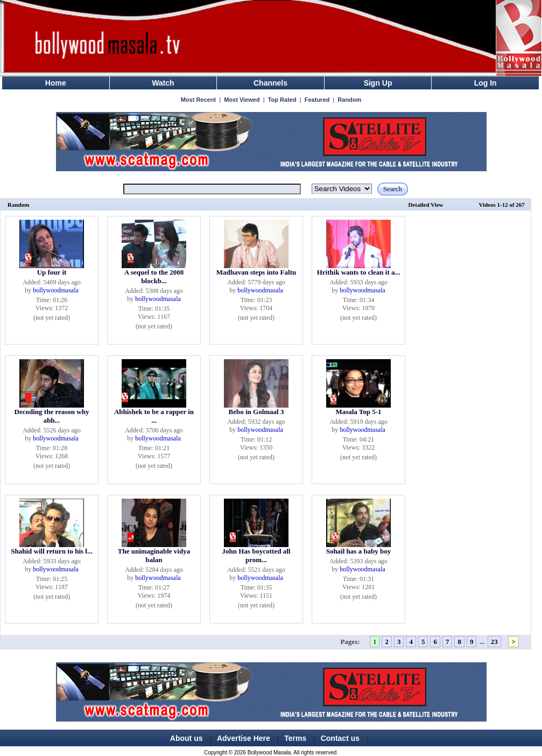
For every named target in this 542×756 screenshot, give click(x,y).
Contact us (340, 738)
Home (56, 83)
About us (186, 738)
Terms (295, 738)
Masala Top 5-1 (358, 412)
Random (349, 100)
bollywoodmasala (56, 290)
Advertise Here (244, 738)
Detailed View (425, 205)
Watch (163, 83)
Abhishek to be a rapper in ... (154, 416)
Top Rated (282, 100)
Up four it (52, 272)
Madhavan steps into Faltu (256, 272)
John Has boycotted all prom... (256, 555)
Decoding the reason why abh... (52, 416)
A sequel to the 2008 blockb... (154, 276)
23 (494, 642)
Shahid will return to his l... (51, 551)
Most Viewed (242, 100)
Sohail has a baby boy (359, 551)
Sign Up (378, 83)
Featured (317, 100)
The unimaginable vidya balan (154, 555)
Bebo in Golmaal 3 (256, 412)
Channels (270, 83)
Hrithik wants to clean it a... (359, 272)
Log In (485, 83)
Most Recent (198, 100)
